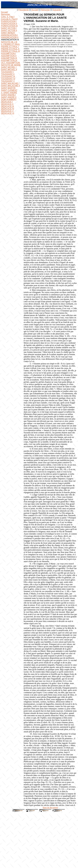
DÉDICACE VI (8, 113)
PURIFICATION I (9, 21)
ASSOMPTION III (9, 58)
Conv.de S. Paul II (9, 19)
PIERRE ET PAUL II (10, 49)
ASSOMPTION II (9, 56)
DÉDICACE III (7, 106)
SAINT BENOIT (8, 33)
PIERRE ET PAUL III (10, 51)
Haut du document (50, 807)
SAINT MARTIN (8, 88)
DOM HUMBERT (9, 99)
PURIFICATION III (9, 26)
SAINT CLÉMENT (9, 90)
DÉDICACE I (7, 102)
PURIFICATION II (9, 24)
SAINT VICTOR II (9, 30)
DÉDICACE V (7, 111)
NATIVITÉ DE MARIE (11, 65)
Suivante (57, 10)
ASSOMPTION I (8, 53)
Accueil (35, 10)
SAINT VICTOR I (9, 28)
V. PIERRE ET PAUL (10, 44)
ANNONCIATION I (9, 35)
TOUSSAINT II (8, 74)
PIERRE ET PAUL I (10, 47)
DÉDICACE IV (8, 109)
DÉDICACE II (7, 104)
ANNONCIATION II (10, 37)
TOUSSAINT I (7, 72)
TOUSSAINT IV (8, 79)
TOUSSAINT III (8, 76)
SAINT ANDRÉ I (8, 95)
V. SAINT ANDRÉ (9, 93)
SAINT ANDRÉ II (9, 97)
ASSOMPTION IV (9, 60)
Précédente (23, 10)
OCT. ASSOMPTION (10, 63)
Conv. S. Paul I (8, 17)
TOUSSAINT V (8, 81)
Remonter (45, 10)
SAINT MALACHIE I (10, 83)
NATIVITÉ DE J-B (9, 42)
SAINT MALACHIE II (10, 86)
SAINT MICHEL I (9, 67)
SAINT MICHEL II (9, 70)
